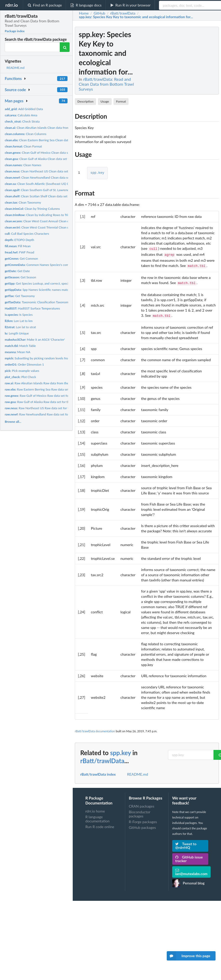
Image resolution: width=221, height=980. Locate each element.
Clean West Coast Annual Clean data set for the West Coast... (56, 221)
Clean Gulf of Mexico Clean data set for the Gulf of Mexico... (54, 153)
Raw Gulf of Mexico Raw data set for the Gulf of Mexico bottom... (57, 396)
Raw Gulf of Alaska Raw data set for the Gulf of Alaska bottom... (54, 402)
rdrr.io (11, 5)
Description (85, 101)
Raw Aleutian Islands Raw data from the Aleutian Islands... (49, 383)
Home (84, 13)
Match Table (20, 346)
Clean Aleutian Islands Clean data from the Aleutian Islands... (52, 128)
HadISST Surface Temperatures (32, 308)
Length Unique (17, 333)
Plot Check (20, 377)
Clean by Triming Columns (32, 209)
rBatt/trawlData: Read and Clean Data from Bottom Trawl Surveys (106, 84)
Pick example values (22, 371)
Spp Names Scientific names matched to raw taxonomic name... (56, 290)
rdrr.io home (95, 809)
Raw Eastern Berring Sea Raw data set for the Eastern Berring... (54, 389)
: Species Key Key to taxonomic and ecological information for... (136, 17)
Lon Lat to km (19, 321)
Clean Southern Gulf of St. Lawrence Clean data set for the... (54, 190)
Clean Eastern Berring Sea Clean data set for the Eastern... (51, 140)
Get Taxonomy (20, 296)
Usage (105, 101)
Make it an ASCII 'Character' (35, 340)
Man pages (14, 101)
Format (121, 101)
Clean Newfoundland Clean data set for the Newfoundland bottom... (59, 177)
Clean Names (23, 165)
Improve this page (189, 956)
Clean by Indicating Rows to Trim (38, 215)
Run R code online (100, 824)
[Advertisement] (180, 105)
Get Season (20, 277)
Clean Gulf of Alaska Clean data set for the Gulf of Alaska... (52, 159)
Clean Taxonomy (23, 202)
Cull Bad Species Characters (27, 234)
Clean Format (23, 146)
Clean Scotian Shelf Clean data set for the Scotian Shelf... (51, 196)
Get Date (17, 271)
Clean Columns (25, 134)
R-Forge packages (143, 819)
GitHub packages (142, 825)
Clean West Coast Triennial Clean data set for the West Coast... (56, 227)
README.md (15, 68)
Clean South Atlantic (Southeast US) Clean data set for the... (52, 184)
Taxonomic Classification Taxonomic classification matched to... (56, 302)
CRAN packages (142, 804)
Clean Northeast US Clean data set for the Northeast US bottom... (58, 171)
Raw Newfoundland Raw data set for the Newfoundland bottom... (56, 414)
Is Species (19, 315)
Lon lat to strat (20, 327)
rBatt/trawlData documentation (95, 729)
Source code (15, 90)
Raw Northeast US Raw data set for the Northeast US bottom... (55, 408)
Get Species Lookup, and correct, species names (43, 283)
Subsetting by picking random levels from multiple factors (49, 358)
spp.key (97, 173)
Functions (13, 78)
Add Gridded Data (24, 109)
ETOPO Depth (19, 240)
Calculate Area (21, 115)
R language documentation (98, 816)
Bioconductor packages (140, 811)
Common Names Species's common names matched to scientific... (60, 265)
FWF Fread (19, 252)
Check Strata (22, 121)
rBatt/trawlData (102, 758)
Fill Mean (18, 246)
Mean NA (18, 352)
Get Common (21, 259)
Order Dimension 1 (24, 364)
